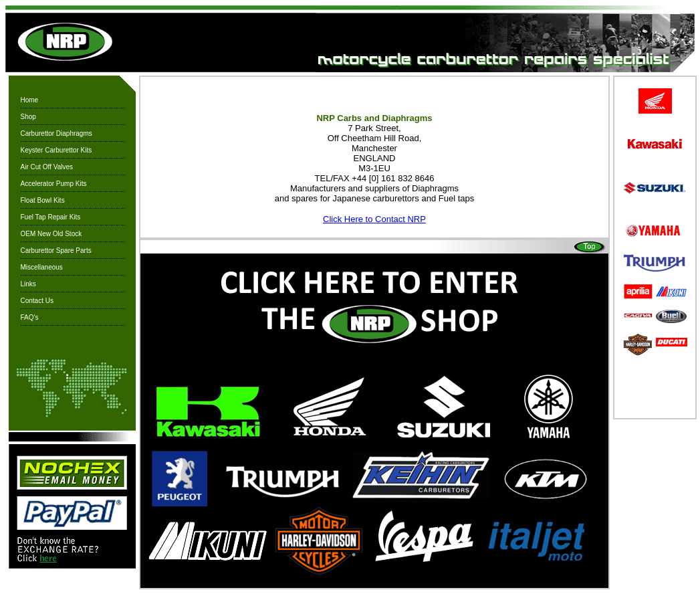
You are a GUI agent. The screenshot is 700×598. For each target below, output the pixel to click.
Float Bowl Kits (43, 200)
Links (28, 284)
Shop (28, 117)
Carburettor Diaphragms (56, 133)
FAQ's (30, 317)
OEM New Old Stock (51, 234)
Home (30, 100)
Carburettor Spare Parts (56, 251)
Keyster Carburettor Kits (56, 150)
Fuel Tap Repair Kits (51, 217)
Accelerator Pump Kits (54, 184)
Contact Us (37, 301)
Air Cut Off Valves (47, 167)
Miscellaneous (42, 267)
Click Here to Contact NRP (374, 219)
